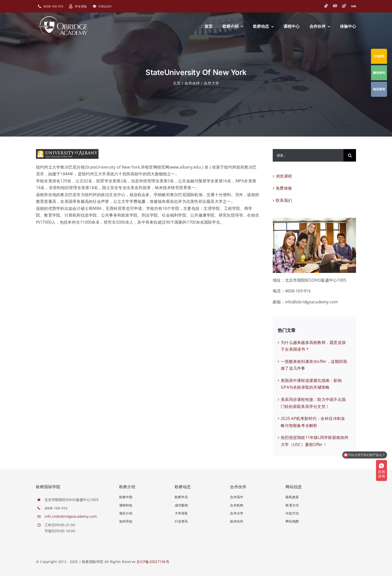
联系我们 (284, 200)
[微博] (344, 6)
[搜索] (350, 155)
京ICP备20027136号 (153, 562)
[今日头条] (335, 6)
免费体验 (284, 188)
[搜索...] (308, 155)
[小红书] (353, 6)
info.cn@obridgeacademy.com (71, 516)
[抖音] (326, 6)
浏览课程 (284, 176)
